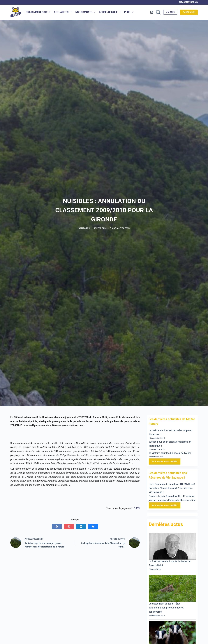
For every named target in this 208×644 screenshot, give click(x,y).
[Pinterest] (69, 527)
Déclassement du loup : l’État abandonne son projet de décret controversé (166, 608)
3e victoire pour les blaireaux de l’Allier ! (170, 453)
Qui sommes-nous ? (38, 12)
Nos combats (86, 12)
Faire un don (189, 12)
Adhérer (170, 12)
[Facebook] (57, 527)
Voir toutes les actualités (165, 461)
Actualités (63, 12)
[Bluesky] (93, 527)
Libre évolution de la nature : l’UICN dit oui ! (172, 484)
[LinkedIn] (81, 527)
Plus (129, 12)
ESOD (127, 228)
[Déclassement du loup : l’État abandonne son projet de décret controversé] (172, 588)
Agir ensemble (110, 12)
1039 (137, 508)
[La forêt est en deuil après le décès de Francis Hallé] (172, 546)
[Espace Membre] (188, 2)
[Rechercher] (158, 12)
